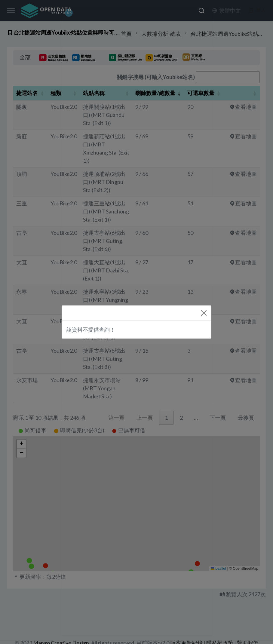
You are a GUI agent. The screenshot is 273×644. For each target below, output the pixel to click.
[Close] (204, 313)
